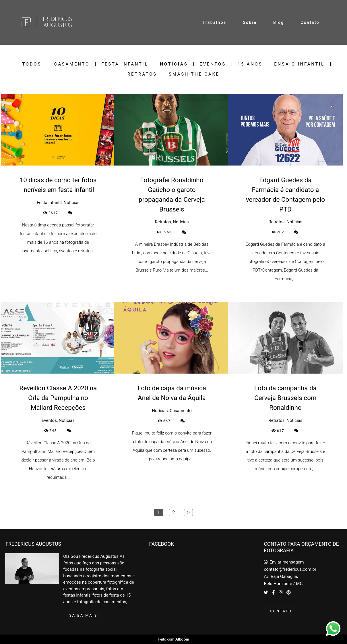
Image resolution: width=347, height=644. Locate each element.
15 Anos (250, 64)
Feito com (173, 639)
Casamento (72, 64)
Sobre (250, 22)
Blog (279, 22)
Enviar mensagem (287, 562)
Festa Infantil (125, 64)
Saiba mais (83, 615)
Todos (32, 64)
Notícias (174, 64)
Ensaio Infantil (299, 64)
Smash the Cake (194, 74)
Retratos (142, 74)
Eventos (213, 64)
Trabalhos (215, 22)
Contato (310, 22)
